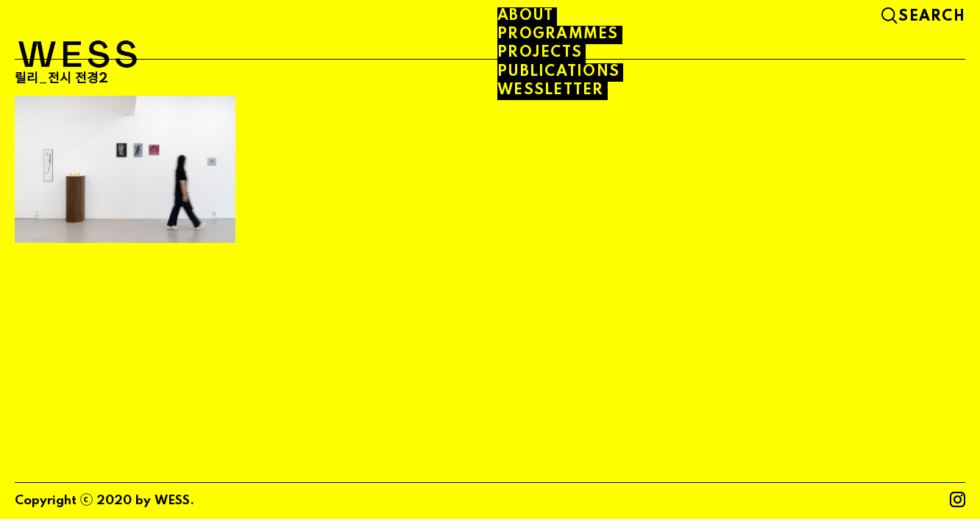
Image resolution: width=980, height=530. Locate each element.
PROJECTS (540, 53)
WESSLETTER (551, 91)
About (525, 16)
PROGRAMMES (558, 35)
